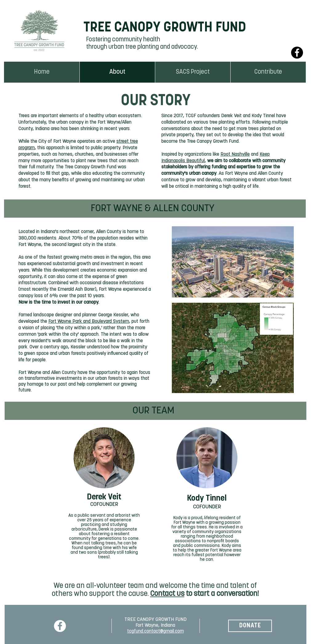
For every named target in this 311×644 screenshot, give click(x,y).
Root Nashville (235, 154)
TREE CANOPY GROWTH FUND (165, 28)
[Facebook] (297, 53)
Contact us (167, 594)
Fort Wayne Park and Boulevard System (89, 322)
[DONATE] (250, 626)
